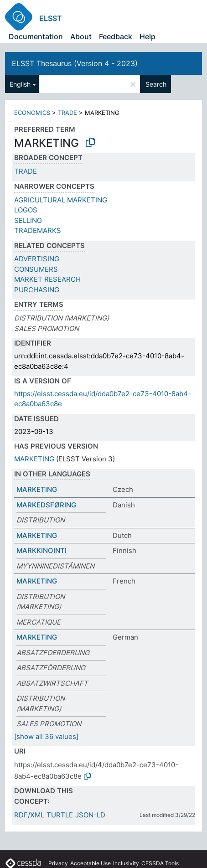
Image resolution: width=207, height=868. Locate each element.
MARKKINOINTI (41, 550)
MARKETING (34, 459)
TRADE (67, 113)
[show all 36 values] (46, 736)
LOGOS (26, 210)
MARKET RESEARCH (47, 279)
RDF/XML (29, 815)
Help (147, 36)
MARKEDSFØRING (46, 505)
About (81, 36)
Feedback (116, 36)
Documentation (36, 36)
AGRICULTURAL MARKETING (61, 200)
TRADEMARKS (38, 230)
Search (156, 84)
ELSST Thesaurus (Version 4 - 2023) (75, 63)
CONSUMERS (36, 269)
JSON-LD (90, 815)
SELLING (28, 220)
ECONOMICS (32, 113)
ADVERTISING (37, 259)
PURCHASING (37, 290)
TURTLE (60, 815)
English (20, 84)
